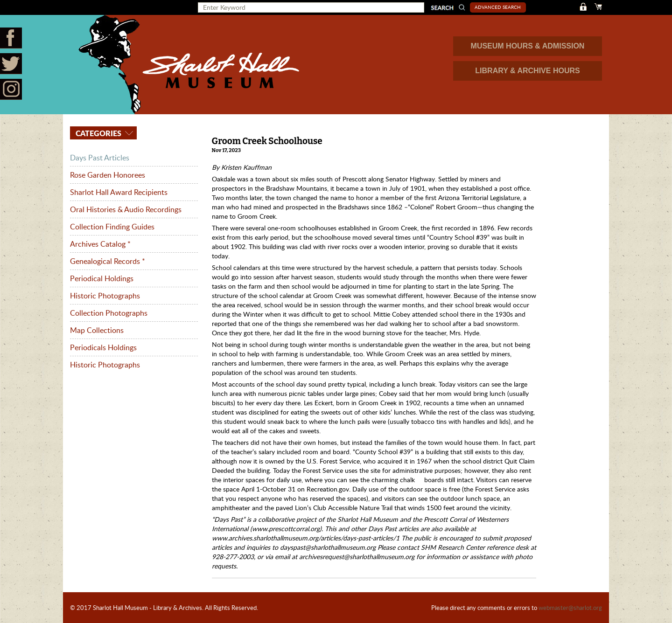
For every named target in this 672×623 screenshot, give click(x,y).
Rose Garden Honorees (108, 175)
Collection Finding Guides (112, 227)
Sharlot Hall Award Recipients (119, 192)
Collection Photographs (109, 313)
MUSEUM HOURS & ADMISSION (528, 46)
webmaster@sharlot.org (570, 608)
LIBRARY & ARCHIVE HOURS (527, 71)
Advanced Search (498, 7)
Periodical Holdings (102, 278)
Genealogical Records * (108, 261)
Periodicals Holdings (103, 347)
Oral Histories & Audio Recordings (126, 209)
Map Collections (97, 330)
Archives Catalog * (100, 244)
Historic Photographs (105, 296)
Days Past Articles (100, 158)
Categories (98, 133)
